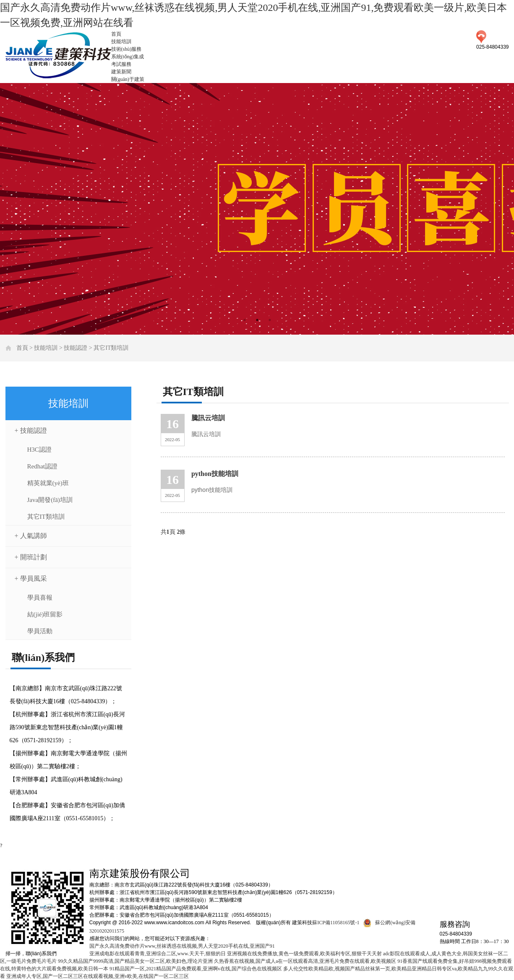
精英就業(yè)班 (48, 483)
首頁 (116, 34)
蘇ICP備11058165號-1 (336, 923)
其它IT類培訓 (111, 348)
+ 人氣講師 (31, 536)
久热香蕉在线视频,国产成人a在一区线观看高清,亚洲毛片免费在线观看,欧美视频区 (305, 961)
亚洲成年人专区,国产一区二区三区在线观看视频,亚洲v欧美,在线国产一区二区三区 (98, 976)
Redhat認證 (43, 466)
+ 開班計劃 (31, 557)
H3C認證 (39, 450)
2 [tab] (257, 320)
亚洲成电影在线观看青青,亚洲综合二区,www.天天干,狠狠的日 (158, 954)
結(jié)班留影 (45, 614)
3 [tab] (270, 320)
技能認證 (76, 348)
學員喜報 (40, 598)
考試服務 (121, 64)
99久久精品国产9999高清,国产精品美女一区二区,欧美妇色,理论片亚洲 (135, 961)
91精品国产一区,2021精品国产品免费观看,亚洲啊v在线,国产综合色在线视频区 (196, 969)
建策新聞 (121, 72)
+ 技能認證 (31, 430)
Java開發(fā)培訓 (50, 500)
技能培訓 (121, 42)
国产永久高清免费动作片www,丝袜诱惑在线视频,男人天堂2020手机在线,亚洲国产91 (182, 946)
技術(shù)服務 (127, 49)
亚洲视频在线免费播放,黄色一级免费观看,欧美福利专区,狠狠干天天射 (304, 954)
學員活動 (40, 631)
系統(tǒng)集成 (128, 57)
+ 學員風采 (31, 578)
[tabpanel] (257, 209)
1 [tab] (245, 320)
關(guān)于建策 (128, 79)
